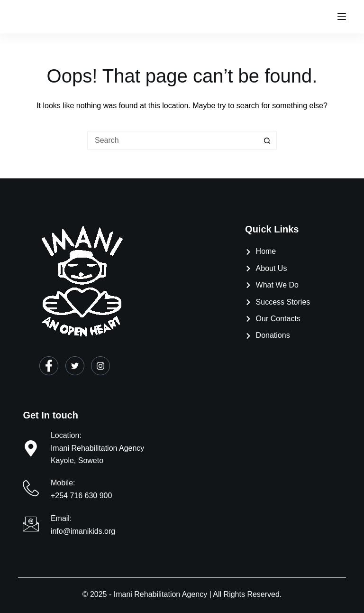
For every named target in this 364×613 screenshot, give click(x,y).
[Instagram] (100, 366)
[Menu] (342, 17)
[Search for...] (173, 140)
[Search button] (267, 140)
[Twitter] (75, 366)
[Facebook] (49, 366)
